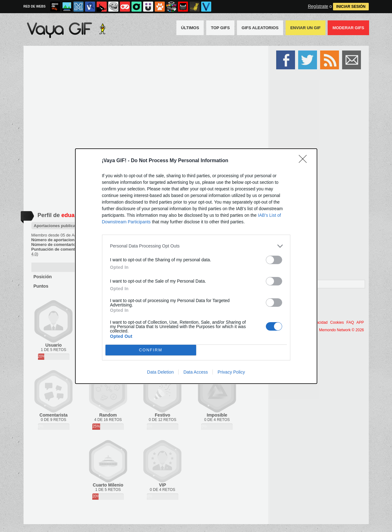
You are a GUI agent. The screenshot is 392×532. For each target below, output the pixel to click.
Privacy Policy (231, 372)
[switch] (274, 260)
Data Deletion (161, 372)
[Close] (305, 161)
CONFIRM (151, 350)
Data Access (196, 372)
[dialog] (196, 266)
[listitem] (196, 246)
